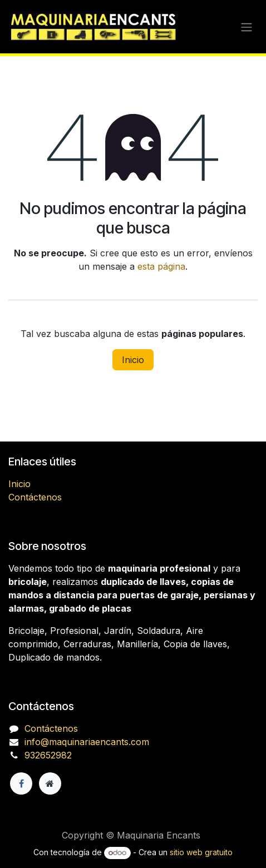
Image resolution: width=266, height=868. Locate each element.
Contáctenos (35, 497)
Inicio (133, 360)
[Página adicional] (50, 783)
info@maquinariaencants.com (87, 742)
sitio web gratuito (201, 852)
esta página (161, 266)
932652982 (48, 755)
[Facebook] (21, 783)
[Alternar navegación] (247, 27)
